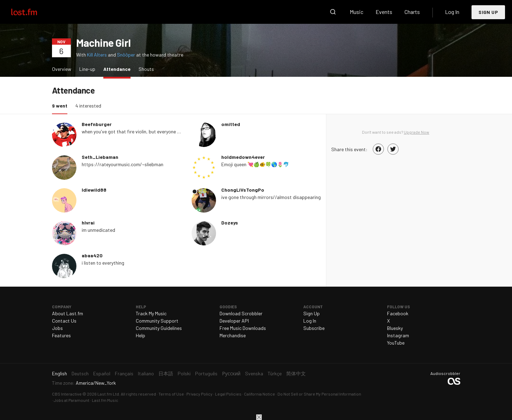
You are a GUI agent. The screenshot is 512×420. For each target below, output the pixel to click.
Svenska (254, 373)
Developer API (234, 321)
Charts (412, 12)
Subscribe (314, 328)
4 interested (88, 106)
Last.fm (32, 12)
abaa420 (92, 255)
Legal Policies (228, 394)
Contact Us (64, 321)
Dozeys (230, 223)
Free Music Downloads (243, 328)
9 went (61, 105)
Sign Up (488, 12)
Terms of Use (171, 394)
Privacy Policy (199, 394)
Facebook (398, 313)
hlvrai (88, 223)
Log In (452, 12)
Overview (62, 69)
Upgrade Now (417, 132)
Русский (231, 373)
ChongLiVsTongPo (243, 190)
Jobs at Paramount (72, 400)
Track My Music (151, 313)
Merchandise (233, 335)
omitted (231, 124)
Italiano (146, 373)
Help (140, 335)
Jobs (57, 328)
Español (102, 373)
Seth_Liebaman (100, 157)
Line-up (87, 69)
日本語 (166, 373)
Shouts (146, 69)
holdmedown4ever (243, 157)
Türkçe (275, 373)
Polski (184, 373)
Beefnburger (97, 124)
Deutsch (80, 373)
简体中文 (296, 373)
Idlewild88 (94, 190)
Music (357, 12)
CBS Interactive (67, 394)
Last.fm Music (105, 400)
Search (333, 12)
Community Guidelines (159, 328)
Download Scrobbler (241, 313)
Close (259, 417)
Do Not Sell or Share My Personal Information (319, 394)
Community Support (157, 321)
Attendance (119, 69)
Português (206, 373)
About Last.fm (68, 313)
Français (124, 373)
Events (384, 12)
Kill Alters (97, 55)
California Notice (259, 394)
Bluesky (395, 328)
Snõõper (126, 55)
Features (61, 335)
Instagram (398, 335)
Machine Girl (103, 43)
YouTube (396, 343)
